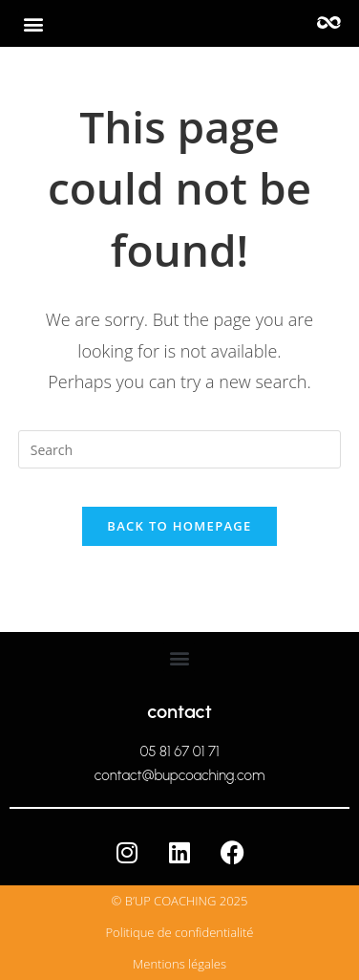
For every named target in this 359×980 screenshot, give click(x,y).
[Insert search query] (179, 449)
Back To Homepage (179, 526)
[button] (34, 24)
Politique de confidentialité (180, 932)
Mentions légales (179, 964)
